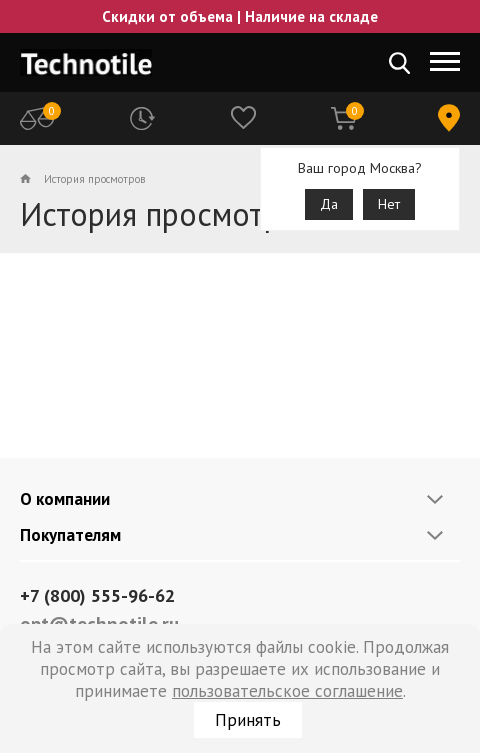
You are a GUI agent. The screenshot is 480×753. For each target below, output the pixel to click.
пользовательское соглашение (287, 691)
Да (329, 204)
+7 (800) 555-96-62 (97, 595)
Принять (248, 720)
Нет (389, 204)
